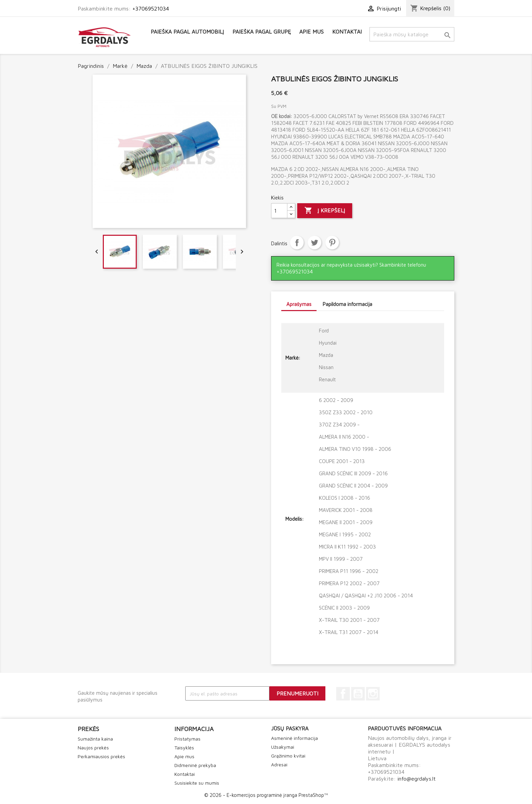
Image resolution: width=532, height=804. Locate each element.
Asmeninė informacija (294, 738)
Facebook (343, 694)
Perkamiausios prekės (101, 756)
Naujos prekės (93, 748)
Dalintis (297, 243)
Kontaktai (347, 32)
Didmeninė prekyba (195, 765)
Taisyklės (184, 748)
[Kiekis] (279, 211)
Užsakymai (283, 747)
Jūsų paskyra (290, 728)
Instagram (373, 694)
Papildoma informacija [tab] (347, 304)
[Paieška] (412, 34)
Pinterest (332, 243)
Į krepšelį (325, 211)
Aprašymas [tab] (299, 304)
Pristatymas (187, 739)
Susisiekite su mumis (197, 783)
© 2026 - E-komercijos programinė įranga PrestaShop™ (266, 795)
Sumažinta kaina (95, 739)
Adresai (279, 764)
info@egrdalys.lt (416, 779)
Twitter (315, 243)
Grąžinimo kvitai (288, 756)
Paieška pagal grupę (262, 32)
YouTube (358, 694)
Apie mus (311, 32)
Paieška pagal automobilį (187, 32)
